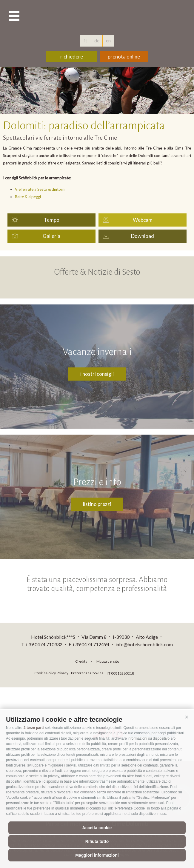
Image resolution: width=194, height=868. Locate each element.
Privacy (63, 673)
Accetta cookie (97, 828)
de (97, 40)
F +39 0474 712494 (89, 644)
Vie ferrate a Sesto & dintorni (40, 189)
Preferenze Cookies (87, 673)
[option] (97, 91)
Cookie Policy (45, 673)
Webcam (143, 220)
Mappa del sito (108, 661)
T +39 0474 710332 (42, 644)
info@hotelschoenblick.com (144, 644)
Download (143, 236)
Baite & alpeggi (28, 197)
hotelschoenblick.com (97, 16)
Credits (81, 661)
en (108, 40)
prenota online (124, 57)
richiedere (72, 57)
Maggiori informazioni (97, 855)
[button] (187, 717)
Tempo (52, 220)
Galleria (51, 236)
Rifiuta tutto (97, 841)
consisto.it (151, 672)
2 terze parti (34, 728)
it (86, 40)
